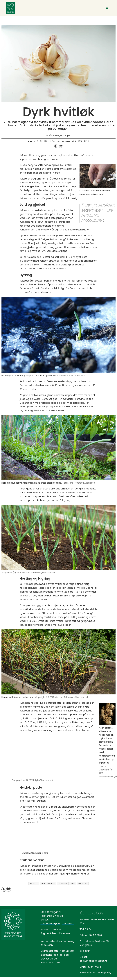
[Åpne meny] (107, 8)
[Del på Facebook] (56, 146)
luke (73, 883)
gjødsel (63, 883)
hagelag (83, 883)
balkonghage (48, 883)
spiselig (34, 883)
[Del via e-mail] (61, 146)
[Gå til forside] (11, 8)
